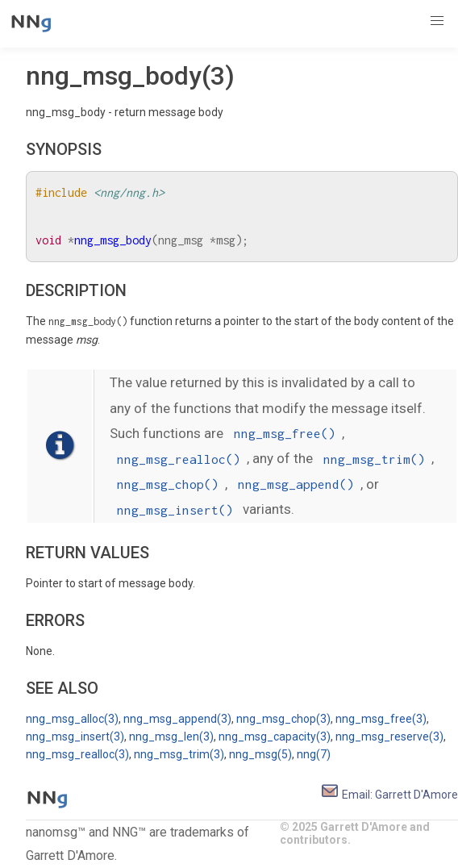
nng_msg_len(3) (171, 737)
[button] (437, 21)
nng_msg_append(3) (177, 719)
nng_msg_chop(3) (283, 719)
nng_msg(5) (260, 754)
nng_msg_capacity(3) (275, 737)
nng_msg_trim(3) (179, 754)
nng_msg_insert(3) (75, 737)
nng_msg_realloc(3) (77, 754)
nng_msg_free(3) (381, 719)
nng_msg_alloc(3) (72, 719)
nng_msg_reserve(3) (389, 737)
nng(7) (314, 754)
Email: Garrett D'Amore (389, 795)
